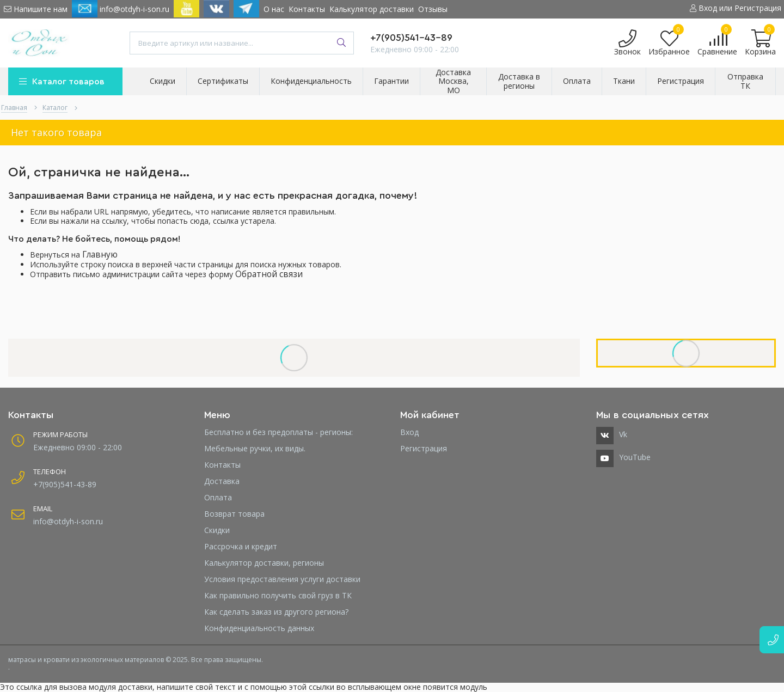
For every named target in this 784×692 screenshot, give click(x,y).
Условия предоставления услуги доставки (282, 579)
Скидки (217, 530)
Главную (100, 255)
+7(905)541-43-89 (411, 38)
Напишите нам (36, 9)
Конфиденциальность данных (259, 628)
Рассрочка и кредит (241, 546)
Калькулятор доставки (372, 9)
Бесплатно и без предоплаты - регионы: (278, 432)
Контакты (307, 9)
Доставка (222, 481)
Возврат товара (234, 514)
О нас (274, 9)
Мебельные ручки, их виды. (255, 448)
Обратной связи (269, 274)
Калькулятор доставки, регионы (264, 563)
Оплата (218, 497)
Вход (409, 432)
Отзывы (433, 9)
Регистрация (424, 448)
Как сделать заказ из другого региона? (276, 612)
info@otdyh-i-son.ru (121, 9)
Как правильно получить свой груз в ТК (278, 595)
